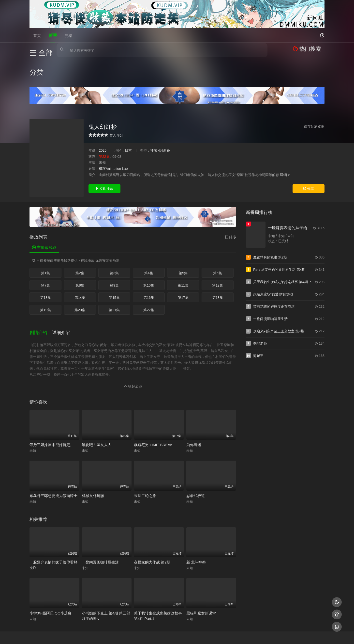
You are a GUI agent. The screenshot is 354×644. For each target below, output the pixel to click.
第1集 (45, 246)
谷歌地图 (217, 634)
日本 (128, 124)
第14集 (80, 271)
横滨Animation (110, 142)
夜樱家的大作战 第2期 (152, 531)
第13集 (45, 271)
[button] (41, 303)
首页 (37, 35)
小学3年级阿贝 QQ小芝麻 (51, 582)
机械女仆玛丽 (93, 464)
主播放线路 (44, 221)
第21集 (114, 283)
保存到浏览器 (314, 100)
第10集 (149, 258)
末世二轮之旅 (145, 464)
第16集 (149, 271)
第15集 (114, 271)
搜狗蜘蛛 (177, 634)
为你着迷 (194, 413)
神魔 (154, 124)
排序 (230, 210)
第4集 (149, 246)
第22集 (149, 283)
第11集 (183, 258)
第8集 (80, 258)
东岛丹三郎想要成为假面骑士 (53, 464)
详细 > (285, 148)
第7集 (45, 258)
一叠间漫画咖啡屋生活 (100, 531)
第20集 (80, 283)
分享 (309, 162)
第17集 (183, 271)
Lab (125, 142)
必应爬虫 (237, 634)
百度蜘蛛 (137, 634)
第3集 (114, 246)
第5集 (183, 246)
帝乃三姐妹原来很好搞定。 (52, 413)
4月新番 (164, 124)
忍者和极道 (196, 464)
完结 (69, 35)
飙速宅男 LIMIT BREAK (153, 413)
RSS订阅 (117, 634)
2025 (103, 124)
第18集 (218, 271)
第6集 (218, 246)
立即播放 (104, 162)
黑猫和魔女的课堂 (201, 582)
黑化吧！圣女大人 (97, 413)
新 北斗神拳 (196, 531)
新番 (53, 35)
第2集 (80, 246)
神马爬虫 (157, 634)
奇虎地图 (197, 634)
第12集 (218, 258)
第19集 (45, 283)
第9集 (114, 258)
